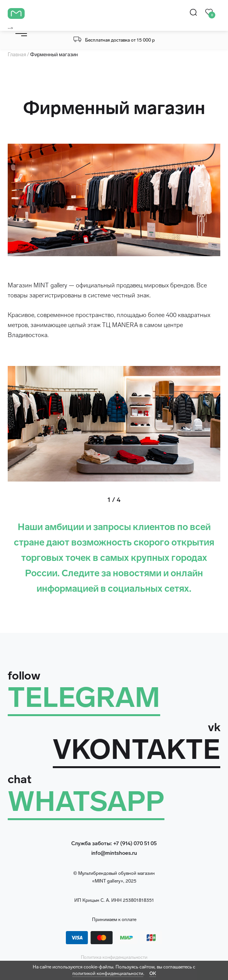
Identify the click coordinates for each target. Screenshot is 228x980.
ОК (153, 973)
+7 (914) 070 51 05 (135, 843)
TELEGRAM (84, 697)
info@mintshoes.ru (114, 853)
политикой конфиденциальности (108, 973)
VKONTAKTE (137, 749)
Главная (17, 55)
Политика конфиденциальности (114, 957)
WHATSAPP (86, 801)
